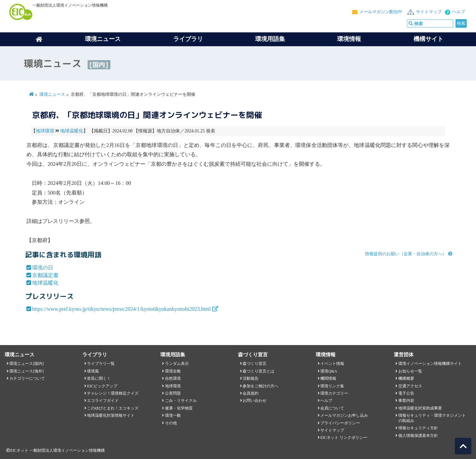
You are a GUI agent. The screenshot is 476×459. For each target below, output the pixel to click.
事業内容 (406, 401)
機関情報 (328, 378)
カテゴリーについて (27, 378)
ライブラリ (188, 39)
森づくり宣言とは (258, 371)
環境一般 (173, 415)
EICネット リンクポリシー (344, 438)
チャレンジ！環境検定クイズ (113, 393)
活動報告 (251, 378)
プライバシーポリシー (340, 423)
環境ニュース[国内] (26, 364)
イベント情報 (332, 364)
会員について (332, 408)
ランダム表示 (177, 364)
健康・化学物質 (179, 408)
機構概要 (406, 378)
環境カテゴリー (334, 393)
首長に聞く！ (99, 378)
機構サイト (428, 39)
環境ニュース (52, 94)
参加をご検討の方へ (260, 386)
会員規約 (251, 393)
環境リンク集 (332, 386)
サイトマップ (429, 12)
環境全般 (173, 371)
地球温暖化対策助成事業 (420, 408)
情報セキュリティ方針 (418, 428)
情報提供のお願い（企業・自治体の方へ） (406, 254)
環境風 (93, 371)
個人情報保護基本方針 (418, 436)
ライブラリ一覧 (101, 364)
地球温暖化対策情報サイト (111, 415)
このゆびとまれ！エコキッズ (113, 408)
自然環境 (173, 378)
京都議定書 (45, 275)
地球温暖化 (72, 131)
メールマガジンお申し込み (344, 415)
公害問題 (173, 393)
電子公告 (406, 393)
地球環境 (45, 131)
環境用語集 (270, 39)
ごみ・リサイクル (181, 401)
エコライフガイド (103, 401)
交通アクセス (410, 386)
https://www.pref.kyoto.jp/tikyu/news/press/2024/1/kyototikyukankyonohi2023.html (121, 309)
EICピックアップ (102, 386)
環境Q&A (329, 371)
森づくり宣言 (255, 364)
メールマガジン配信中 (381, 12)
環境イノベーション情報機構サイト (430, 364)
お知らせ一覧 (410, 371)
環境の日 (43, 268)
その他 (171, 423)
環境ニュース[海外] (26, 371)
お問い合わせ (255, 401)
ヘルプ (459, 12)
